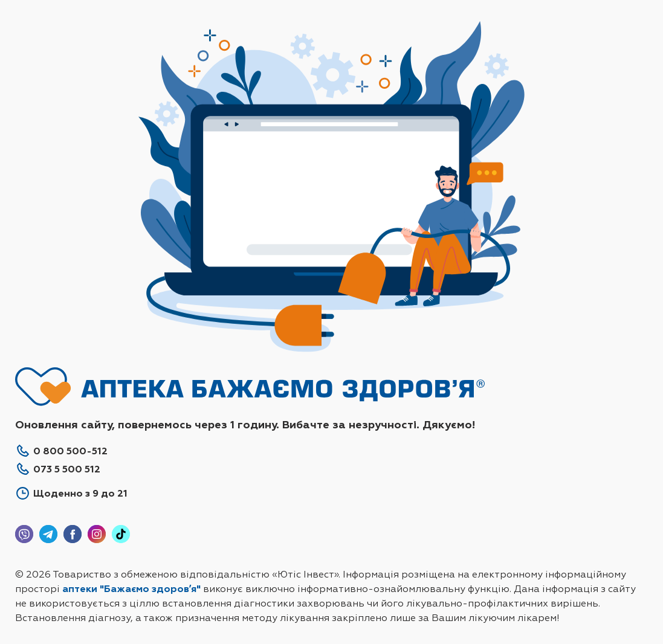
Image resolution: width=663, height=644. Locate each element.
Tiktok (121, 534)
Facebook (73, 534)
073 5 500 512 (67, 469)
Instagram (97, 534)
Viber (24, 534)
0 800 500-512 (70, 451)
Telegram (48, 534)
